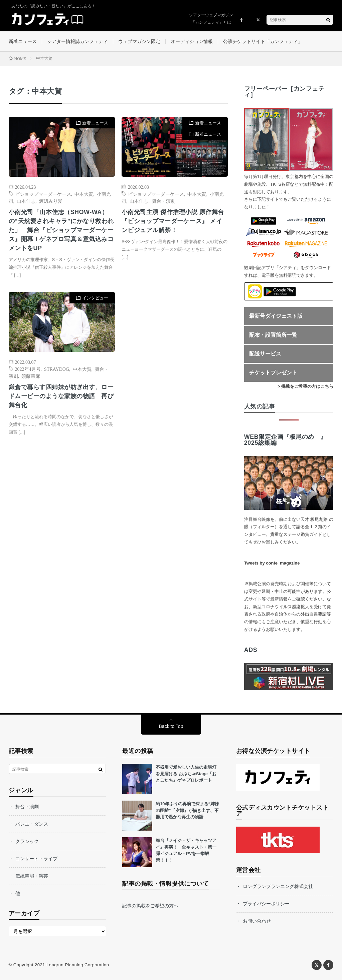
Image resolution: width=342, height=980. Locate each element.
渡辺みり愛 (51, 201)
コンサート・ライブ (36, 859)
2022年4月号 (28, 369)
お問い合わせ (257, 921)
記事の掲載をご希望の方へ (150, 906)
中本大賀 (84, 194)
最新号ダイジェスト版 (276, 316)
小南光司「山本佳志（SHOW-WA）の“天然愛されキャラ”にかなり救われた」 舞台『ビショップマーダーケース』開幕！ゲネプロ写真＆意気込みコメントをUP (61, 230)
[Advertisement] (175, 359)
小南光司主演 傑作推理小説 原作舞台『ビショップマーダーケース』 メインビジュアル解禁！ (173, 221)
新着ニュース (23, 41)
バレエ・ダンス (32, 824)
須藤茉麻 (31, 376)
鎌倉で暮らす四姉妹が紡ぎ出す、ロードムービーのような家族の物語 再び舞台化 (61, 396)
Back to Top (171, 726)
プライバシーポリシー (266, 904)
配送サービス (265, 354)
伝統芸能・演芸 (32, 876)
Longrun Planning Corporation (78, 965)
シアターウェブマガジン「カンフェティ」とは (211, 19)
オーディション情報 (192, 41)
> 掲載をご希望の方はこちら (305, 386)
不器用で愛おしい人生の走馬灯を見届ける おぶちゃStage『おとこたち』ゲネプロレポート (186, 774)
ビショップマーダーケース (43, 194)
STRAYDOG (57, 369)
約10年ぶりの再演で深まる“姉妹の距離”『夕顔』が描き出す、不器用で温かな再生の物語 (187, 810)
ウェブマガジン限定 (139, 41)
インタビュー (95, 298)
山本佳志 (26, 201)
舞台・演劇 (164, 201)
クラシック (27, 841)
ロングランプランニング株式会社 (278, 886)
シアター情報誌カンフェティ (77, 41)
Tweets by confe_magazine (272, 563)
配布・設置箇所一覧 (273, 335)
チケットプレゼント (273, 373)
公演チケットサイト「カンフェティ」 (263, 41)
